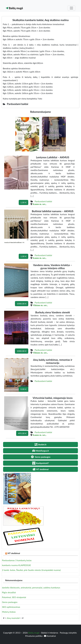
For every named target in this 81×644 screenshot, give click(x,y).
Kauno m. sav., (39, 204)
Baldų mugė (14, 8)
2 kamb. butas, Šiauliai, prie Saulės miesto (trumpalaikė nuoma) (31, 570)
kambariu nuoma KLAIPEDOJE (16, 565)
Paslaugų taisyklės (68, 633)
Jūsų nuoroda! (13, 618)
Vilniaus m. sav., (40, 305)
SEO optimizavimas (11, 607)
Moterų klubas (9, 612)
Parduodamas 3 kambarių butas (17, 560)
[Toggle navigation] (71, 8)
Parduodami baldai (43, 201)
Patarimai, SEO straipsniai (14, 597)
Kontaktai (50, 636)
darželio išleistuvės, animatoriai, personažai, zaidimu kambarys (31, 587)
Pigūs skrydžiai (9, 592)
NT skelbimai (14, 553)
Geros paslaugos (10, 602)
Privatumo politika (34, 636)
